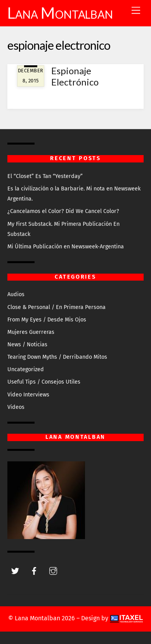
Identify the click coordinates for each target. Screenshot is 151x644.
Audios (16, 294)
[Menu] (136, 11)
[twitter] (15, 570)
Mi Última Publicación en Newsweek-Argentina (66, 247)
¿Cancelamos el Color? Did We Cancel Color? (63, 211)
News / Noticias (27, 345)
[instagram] (53, 570)
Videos (16, 407)
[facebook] (34, 570)
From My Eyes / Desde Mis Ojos (47, 320)
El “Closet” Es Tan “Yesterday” (45, 176)
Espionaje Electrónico (75, 76)
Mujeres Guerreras (31, 332)
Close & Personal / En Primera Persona (56, 307)
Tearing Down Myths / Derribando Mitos (57, 357)
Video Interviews (28, 395)
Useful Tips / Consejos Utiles (44, 382)
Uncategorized (26, 369)
